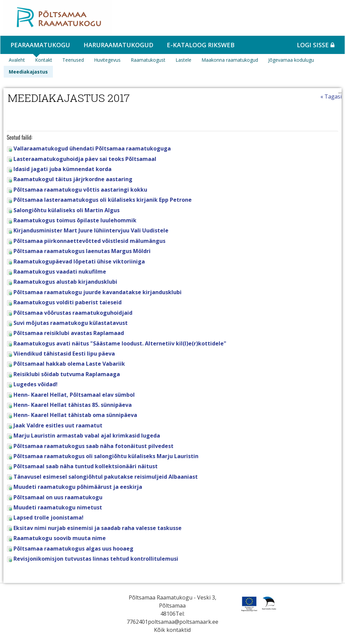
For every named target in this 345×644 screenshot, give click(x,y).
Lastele (183, 60)
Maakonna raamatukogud (230, 60)
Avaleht (17, 60)
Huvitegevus (107, 60)
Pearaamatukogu (40, 45)
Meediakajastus (28, 72)
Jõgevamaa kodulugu (291, 60)
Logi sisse (316, 45)
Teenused (73, 60)
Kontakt (44, 60)
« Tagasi (331, 96)
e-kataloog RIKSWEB (201, 45)
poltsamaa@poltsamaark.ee (183, 622)
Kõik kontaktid (172, 630)
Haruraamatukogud (118, 45)
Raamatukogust (148, 60)
